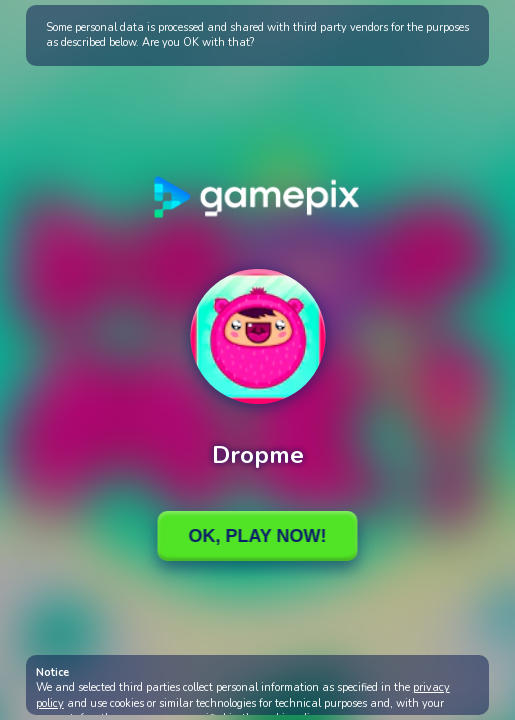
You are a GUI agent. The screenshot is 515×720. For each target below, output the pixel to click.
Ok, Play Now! (257, 536)
